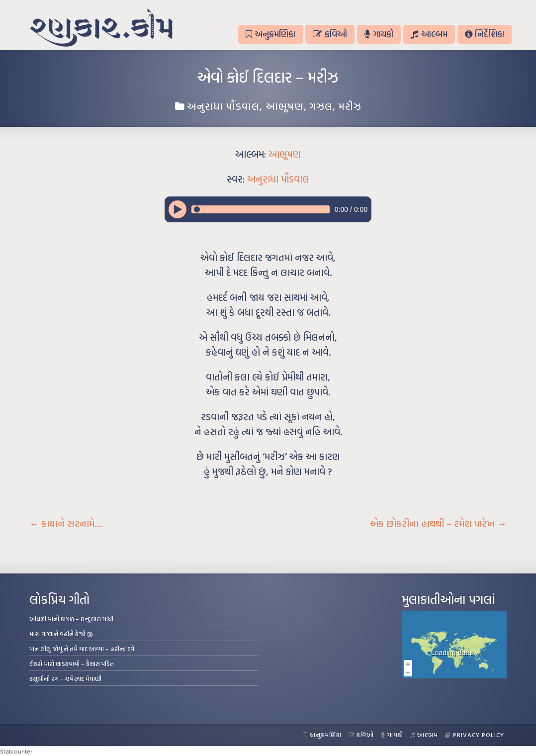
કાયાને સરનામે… (66, 524)
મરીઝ (350, 106)
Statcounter (16, 751)
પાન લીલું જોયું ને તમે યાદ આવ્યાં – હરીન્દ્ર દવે (82, 649)
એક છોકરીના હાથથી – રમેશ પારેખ (438, 524)
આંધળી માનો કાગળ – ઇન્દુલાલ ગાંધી (71, 619)
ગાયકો (379, 34)
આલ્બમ (429, 34)
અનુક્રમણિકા (270, 34)
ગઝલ (321, 106)
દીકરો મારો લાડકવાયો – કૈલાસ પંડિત (72, 663)
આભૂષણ (285, 106)
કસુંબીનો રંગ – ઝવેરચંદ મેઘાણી (65, 678)
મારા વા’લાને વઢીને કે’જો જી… (64, 634)
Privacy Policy (475, 735)
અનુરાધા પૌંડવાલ (223, 106)
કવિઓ (330, 34)
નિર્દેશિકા (485, 34)
